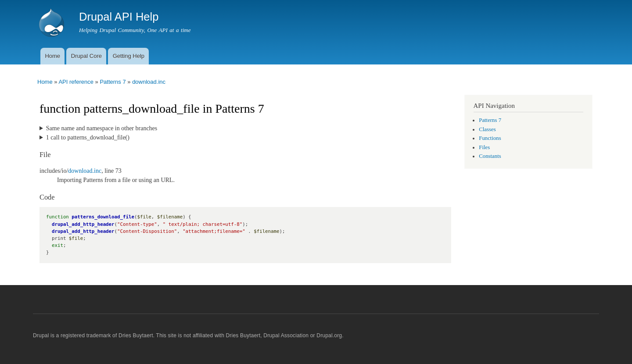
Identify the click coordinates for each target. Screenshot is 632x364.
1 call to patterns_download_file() (88, 137)
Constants (490, 156)
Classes (487, 129)
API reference (76, 82)
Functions (490, 138)
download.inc (149, 82)
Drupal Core (86, 56)
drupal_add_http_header (83, 224)
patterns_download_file (103, 217)
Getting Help (129, 56)
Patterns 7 (113, 82)
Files (484, 147)
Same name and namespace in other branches (102, 128)
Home (52, 56)
